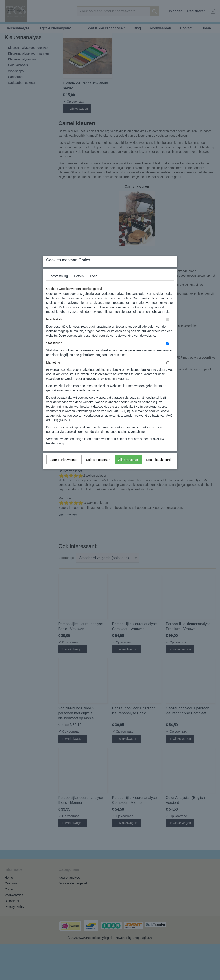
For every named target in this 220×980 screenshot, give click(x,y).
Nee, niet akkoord (158, 469)
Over (93, 285)
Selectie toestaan (98, 469)
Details (79, 285)
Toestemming (58, 285)
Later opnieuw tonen (64, 469)
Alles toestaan (128, 469)
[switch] (168, 329)
